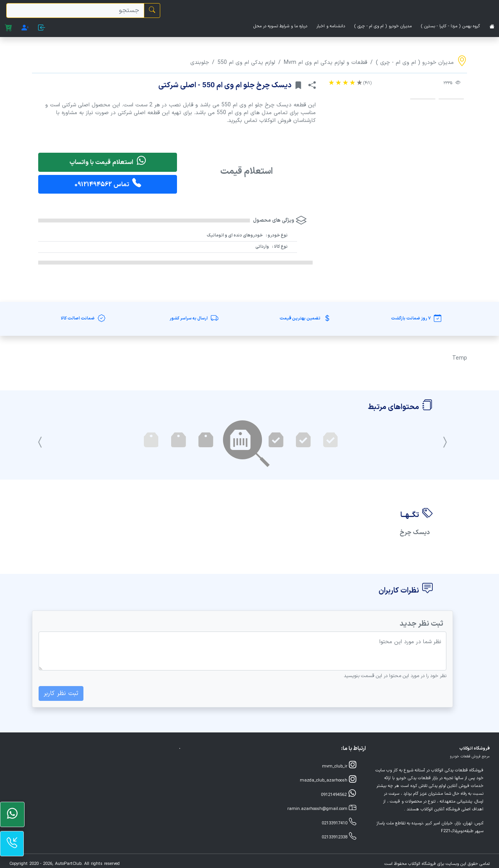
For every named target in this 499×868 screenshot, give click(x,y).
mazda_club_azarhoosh (328, 780)
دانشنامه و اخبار (331, 26)
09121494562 (339, 794)
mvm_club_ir (339, 766)
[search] (75, 11)
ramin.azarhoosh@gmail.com (322, 808)
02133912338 (339, 837)
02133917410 (339, 823)
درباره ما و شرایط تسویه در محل (280, 26)
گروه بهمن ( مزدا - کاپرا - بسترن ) (450, 26)
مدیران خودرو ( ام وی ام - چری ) (383, 26)
